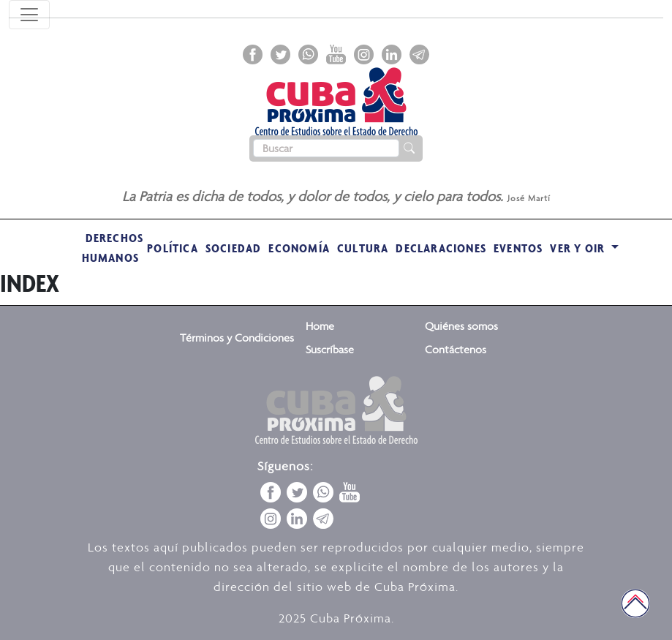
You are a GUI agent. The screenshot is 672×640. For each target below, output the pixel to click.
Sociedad (234, 248)
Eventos (518, 248)
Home (320, 326)
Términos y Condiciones (237, 338)
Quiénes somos (461, 326)
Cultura (363, 248)
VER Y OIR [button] (579, 248)
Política (173, 248)
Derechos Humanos (113, 248)
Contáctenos (456, 349)
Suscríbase (330, 349)
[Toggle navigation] (29, 15)
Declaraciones (441, 248)
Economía (299, 248)
